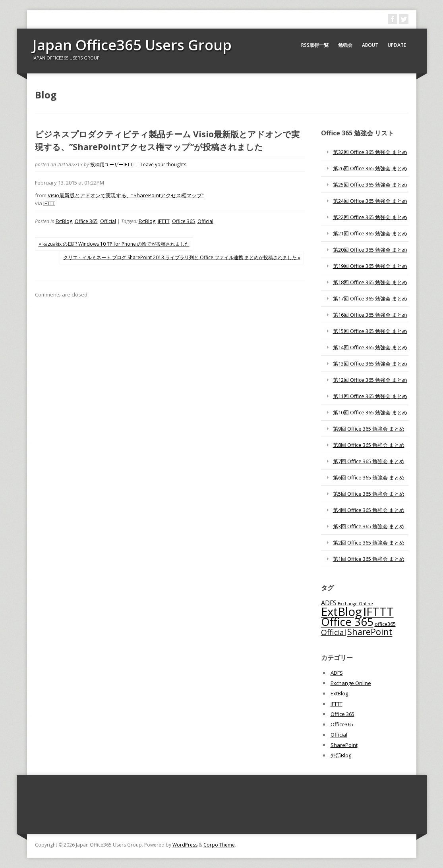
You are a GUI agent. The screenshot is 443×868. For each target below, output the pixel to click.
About (370, 45)
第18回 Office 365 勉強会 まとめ (370, 282)
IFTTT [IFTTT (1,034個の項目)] (378, 612)
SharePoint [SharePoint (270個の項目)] (370, 632)
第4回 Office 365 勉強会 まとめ (369, 510)
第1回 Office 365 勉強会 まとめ (369, 559)
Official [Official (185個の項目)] (334, 632)
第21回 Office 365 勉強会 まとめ (370, 233)
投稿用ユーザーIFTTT (113, 165)
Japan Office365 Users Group (132, 45)
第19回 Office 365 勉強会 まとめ (370, 266)
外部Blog (341, 755)
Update (397, 45)
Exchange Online (351, 683)
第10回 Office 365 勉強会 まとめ (370, 412)
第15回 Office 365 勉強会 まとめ (370, 331)
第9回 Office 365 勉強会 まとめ (369, 429)
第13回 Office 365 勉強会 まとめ (370, 364)
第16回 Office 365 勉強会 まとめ (370, 315)
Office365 (342, 724)
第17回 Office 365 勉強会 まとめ (370, 298)
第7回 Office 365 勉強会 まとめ (369, 461)
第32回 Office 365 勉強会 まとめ (370, 152)
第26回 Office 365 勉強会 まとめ (370, 168)
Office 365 (86, 221)
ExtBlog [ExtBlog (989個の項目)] (341, 612)
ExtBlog (64, 221)
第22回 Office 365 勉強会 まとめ (370, 217)
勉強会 (345, 45)
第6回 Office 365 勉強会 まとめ (369, 477)
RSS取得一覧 (315, 45)
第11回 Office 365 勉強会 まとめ (370, 396)
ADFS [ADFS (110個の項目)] (329, 603)
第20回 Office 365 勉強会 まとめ (370, 250)
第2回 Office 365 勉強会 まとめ (369, 543)
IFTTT (49, 203)
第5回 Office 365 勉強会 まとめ (369, 494)
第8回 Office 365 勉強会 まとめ (369, 445)
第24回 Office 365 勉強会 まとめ (370, 201)
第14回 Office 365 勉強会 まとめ (370, 347)
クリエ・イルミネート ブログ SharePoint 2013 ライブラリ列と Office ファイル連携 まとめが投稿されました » (182, 257)
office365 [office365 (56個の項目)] (385, 624)
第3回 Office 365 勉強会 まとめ (369, 526)
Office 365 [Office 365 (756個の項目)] (347, 622)
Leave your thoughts (163, 165)
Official (108, 221)
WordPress (185, 845)
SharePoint (344, 745)
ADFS (337, 673)
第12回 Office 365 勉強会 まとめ (370, 380)
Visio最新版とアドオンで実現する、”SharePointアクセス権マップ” (126, 195)
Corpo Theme (219, 845)
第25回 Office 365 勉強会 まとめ (370, 185)
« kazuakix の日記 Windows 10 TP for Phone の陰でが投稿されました (114, 244)
